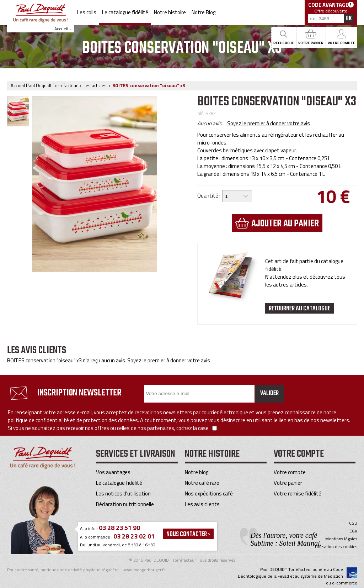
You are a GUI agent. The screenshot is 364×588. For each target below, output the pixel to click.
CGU (353, 523)
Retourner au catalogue (299, 309)
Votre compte (290, 472)
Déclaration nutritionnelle (125, 504)
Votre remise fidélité (298, 493)
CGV (353, 531)
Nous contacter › (188, 534)
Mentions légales (341, 539)
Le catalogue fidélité (125, 12)
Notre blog (197, 472)
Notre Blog (204, 12)
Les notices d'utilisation (123, 493)
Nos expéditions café (209, 493)
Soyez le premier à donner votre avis (269, 123)
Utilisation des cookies (336, 547)
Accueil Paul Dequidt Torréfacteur (44, 85)
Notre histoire (170, 12)
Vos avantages (113, 472)
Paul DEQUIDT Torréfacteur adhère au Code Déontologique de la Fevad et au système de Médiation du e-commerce (298, 576)
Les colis (87, 12)
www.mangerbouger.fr (144, 570)
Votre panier (288, 483)
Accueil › (41, 18)
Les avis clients (202, 504)
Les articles (95, 85)
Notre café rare (202, 483)
